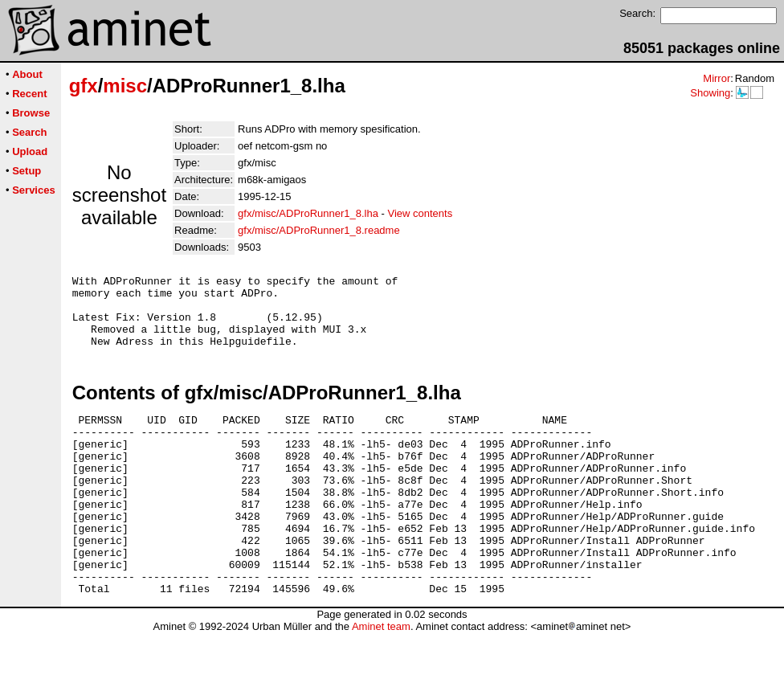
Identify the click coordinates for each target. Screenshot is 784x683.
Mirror (717, 78)
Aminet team (381, 677)
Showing (710, 93)
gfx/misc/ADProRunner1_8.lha (308, 213)
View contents (420, 213)
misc (125, 86)
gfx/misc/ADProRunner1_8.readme (319, 230)
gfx (84, 86)
